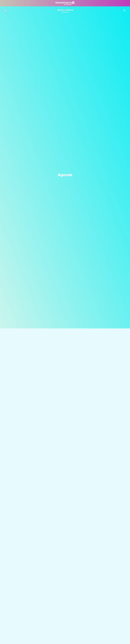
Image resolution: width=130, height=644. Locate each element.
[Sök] (65, 338)
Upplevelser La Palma (22, 595)
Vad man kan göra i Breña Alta (26, 636)
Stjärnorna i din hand (21, 554)
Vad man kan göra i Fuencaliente (27, 619)
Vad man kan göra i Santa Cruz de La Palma (32, 607)
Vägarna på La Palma (21, 560)
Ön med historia (19, 589)
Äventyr (15, 601)
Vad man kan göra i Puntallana (26, 630)
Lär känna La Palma (21, 549)
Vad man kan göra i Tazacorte (25, 624)
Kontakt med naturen (21, 566)
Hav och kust (18, 572)
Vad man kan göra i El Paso (24, 613)
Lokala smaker (18, 584)
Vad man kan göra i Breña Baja (26, 642)
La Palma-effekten (20, 578)
